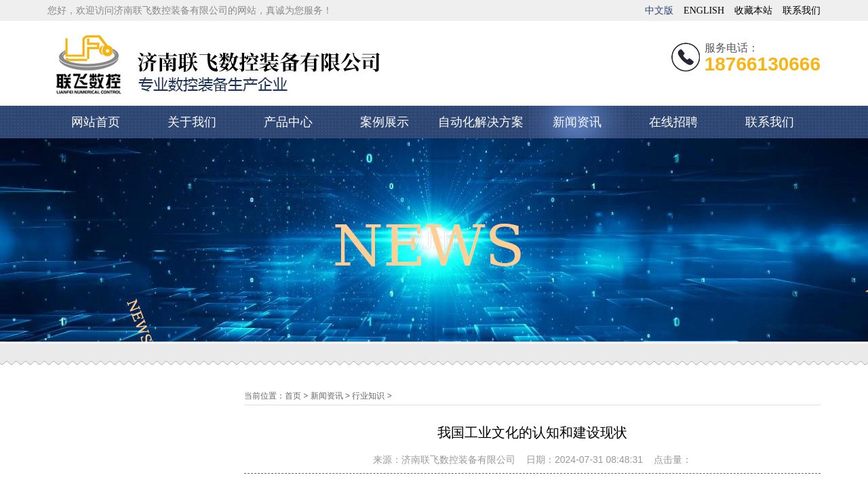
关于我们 (192, 122)
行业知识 (368, 396)
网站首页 (96, 122)
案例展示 (384, 122)
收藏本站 (753, 11)
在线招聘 (673, 122)
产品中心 (288, 122)
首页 (293, 396)
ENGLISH (704, 11)
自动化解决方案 (481, 122)
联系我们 (802, 11)
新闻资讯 (577, 122)
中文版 (659, 11)
